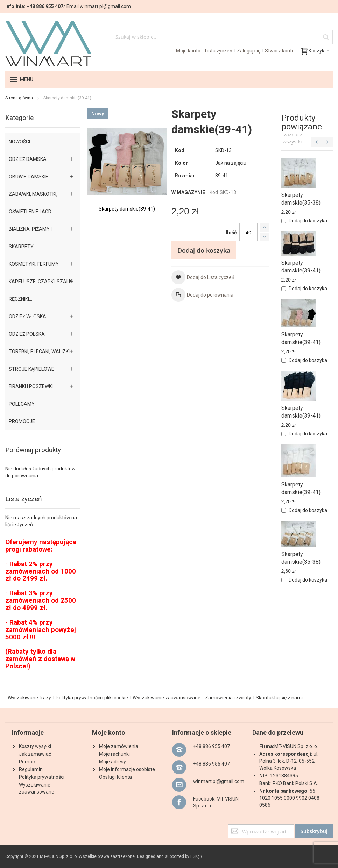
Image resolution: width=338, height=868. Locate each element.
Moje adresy (112, 762)
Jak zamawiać (35, 754)
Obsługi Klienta (115, 777)
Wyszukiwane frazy (29, 698)
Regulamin (31, 769)
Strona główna (19, 98)
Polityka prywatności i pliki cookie (92, 698)
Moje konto (188, 51)
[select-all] (293, 138)
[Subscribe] (314, 831)
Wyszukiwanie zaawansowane (167, 698)
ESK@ (196, 856)
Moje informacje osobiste (127, 769)
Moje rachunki (114, 754)
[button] (203, 277)
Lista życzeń (219, 51)
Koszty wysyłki (35, 746)
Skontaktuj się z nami (279, 698)
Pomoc (27, 762)
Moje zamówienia (119, 746)
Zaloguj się (249, 51)
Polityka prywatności (42, 777)
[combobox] (222, 37)
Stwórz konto (280, 51)
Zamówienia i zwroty (228, 698)
